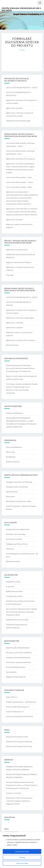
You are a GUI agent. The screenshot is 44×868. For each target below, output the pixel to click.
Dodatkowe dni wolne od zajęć (17, 620)
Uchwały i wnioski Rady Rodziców (18, 657)
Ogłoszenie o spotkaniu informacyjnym (21, 159)
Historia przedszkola (14, 447)
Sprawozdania (11, 672)
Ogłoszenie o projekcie (14, 108)
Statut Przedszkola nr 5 (15, 712)
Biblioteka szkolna (13, 561)
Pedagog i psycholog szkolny (17, 544)
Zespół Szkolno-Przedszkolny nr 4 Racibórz (21, 9)
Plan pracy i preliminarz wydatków (19, 653)
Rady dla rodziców (13, 462)
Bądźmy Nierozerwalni (14, 591)
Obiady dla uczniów (13, 582)
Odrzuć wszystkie (22, 863)
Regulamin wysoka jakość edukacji (19, 262)
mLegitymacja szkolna (14, 596)
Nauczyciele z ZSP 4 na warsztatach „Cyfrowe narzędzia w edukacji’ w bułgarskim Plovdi (19, 801)
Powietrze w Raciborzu (15, 413)
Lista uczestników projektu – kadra (19, 187)
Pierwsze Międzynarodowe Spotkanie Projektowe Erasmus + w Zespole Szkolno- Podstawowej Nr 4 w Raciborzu (22, 785)
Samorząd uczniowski (14, 539)
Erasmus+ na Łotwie (14, 793)
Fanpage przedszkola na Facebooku (19, 482)
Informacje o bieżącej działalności (19, 662)
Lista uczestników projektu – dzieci (19, 177)
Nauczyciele (10, 496)
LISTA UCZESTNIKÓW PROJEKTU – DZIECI (22, 88)
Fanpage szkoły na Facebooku (17, 487)
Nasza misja (10, 452)
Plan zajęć (10, 275)
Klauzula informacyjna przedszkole (19, 742)
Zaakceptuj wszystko (22, 851)
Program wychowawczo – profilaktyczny (21, 702)
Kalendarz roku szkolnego (16, 534)
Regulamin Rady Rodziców (16, 677)
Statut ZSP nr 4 (12, 697)
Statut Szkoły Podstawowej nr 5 (18, 707)
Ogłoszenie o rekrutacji (15, 323)
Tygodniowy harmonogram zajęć (18, 121)
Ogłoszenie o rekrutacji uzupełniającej (20, 318)
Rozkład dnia (11, 457)
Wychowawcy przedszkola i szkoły (18, 501)
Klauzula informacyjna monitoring (19, 746)
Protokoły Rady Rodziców (15, 667)
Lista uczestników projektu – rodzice (20, 182)
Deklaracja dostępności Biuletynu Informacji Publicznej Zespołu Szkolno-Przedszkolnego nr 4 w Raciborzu (21, 368)
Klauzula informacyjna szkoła (17, 737)
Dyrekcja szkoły (12, 492)
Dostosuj (22, 857)
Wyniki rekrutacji (12, 345)
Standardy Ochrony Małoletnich (18, 529)
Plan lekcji (10, 549)
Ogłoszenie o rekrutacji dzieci (17, 250)
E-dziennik (10, 586)
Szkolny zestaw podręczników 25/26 (19, 716)
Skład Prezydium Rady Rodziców (18, 648)
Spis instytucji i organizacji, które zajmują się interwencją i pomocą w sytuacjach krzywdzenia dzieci (21, 612)
